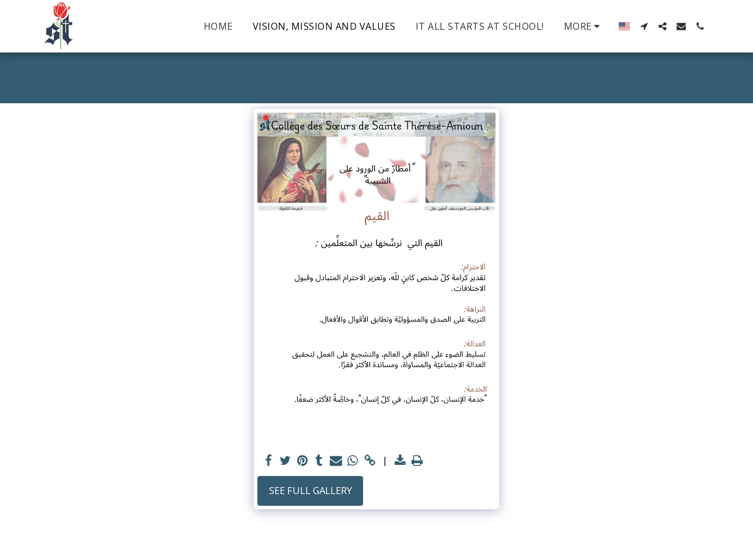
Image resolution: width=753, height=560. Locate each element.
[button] (644, 26)
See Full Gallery (311, 490)
